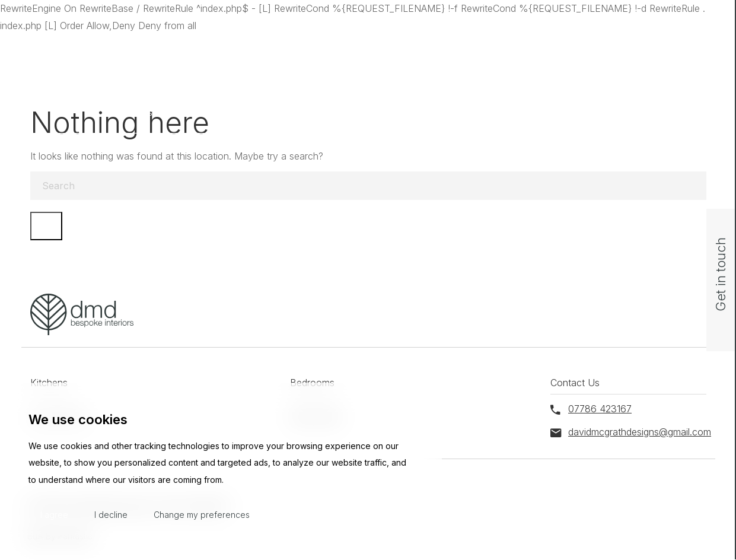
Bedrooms (244, 112)
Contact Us (595, 112)
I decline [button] (111, 515)
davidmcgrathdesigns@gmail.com (461, 46)
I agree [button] (54, 515)
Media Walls (479, 112)
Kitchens (136, 112)
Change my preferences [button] (202, 515)
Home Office (360, 112)
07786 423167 (580, 46)
